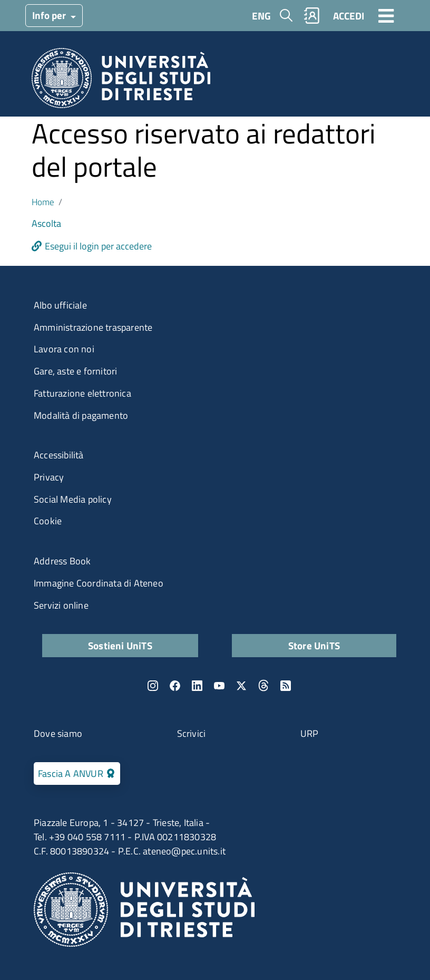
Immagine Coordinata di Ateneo (99, 583)
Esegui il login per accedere (98, 246)
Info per (50, 15)
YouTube (219, 686)
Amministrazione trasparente (93, 327)
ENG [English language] (261, 16)
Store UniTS (314, 645)
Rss (286, 686)
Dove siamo (58, 733)
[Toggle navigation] (386, 15)
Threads (263, 686)
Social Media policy (73, 499)
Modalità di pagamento (81, 415)
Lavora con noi (64, 349)
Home (43, 202)
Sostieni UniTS (120, 645)
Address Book (62, 561)
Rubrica (312, 16)
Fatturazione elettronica (82, 393)
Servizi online (61, 605)
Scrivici (192, 733)
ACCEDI (349, 16)
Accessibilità (59, 455)
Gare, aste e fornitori (75, 371)
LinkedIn (197, 686)
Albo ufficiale (60, 305)
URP (310, 733)
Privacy (49, 477)
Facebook (175, 686)
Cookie (48, 521)
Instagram (153, 686)
